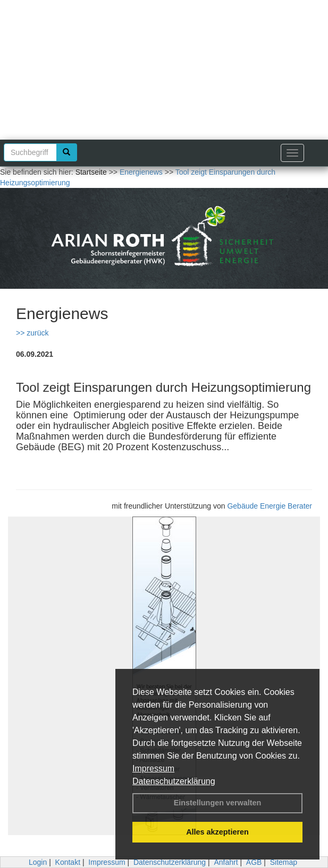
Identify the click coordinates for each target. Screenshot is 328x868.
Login (38, 862)
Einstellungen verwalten (218, 803)
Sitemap (284, 862)
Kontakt (68, 862)
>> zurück (32, 333)
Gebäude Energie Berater (270, 506)
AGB (254, 862)
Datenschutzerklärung (174, 781)
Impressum (153, 768)
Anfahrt (226, 862)
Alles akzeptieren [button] (217, 832)
